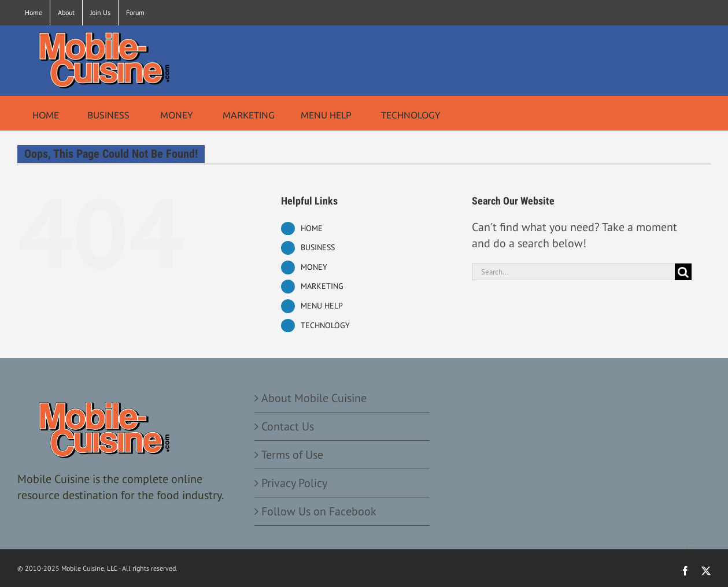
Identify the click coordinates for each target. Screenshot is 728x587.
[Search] (683, 272)
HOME (312, 228)
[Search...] (573, 272)
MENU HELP (322, 306)
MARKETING (322, 286)
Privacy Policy (294, 483)
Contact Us (288, 426)
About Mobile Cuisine (314, 398)
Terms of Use (292, 455)
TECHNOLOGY (325, 325)
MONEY (314, 267)
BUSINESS (318, 247)
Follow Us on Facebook (319, 511)
